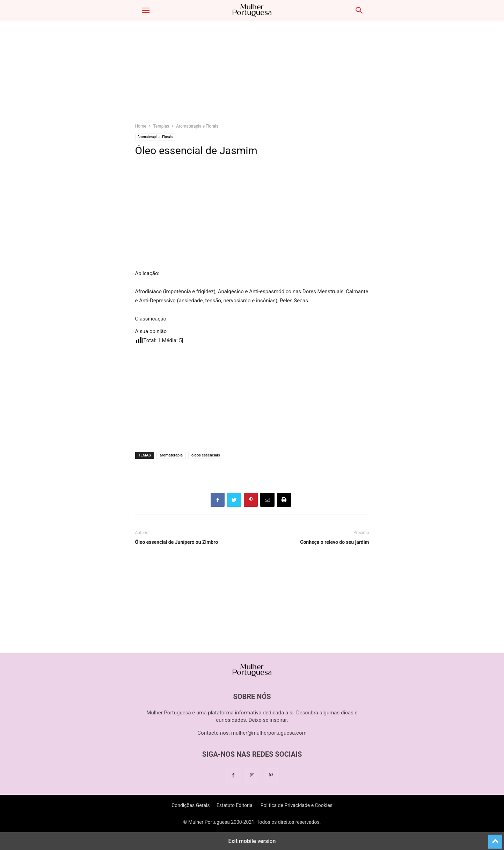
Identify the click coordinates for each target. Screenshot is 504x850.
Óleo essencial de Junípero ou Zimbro (177, 542)
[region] (252, 75)
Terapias (161, 126)
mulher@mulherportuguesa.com (269, 733)
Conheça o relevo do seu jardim (334, 542)
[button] (146, 10)
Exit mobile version (252, 841)
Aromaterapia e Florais (197, 126)
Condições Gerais (191, 805)
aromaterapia (171, 455)
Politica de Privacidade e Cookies (297, 805)
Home (141, 126)
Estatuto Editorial (235, 805)
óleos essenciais (206, 455)
